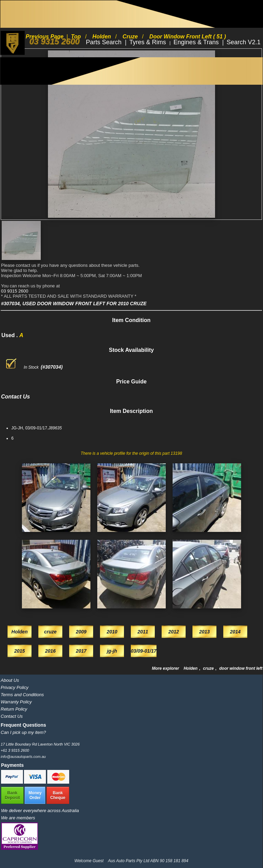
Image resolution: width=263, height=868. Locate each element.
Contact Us (12, 716)
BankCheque (58, 795)
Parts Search (105, 42)
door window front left (241, 668)
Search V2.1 (244, 42)
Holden (191, 668)
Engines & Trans (197, 42)
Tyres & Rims (149, 42)
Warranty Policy (16, 702)
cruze (209, 668)
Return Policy (14, 709)
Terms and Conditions (22, 695)
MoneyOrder (35, 795)
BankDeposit (12, 795)
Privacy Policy (15, 687)
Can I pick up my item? (23, 732)
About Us (10, 680)
